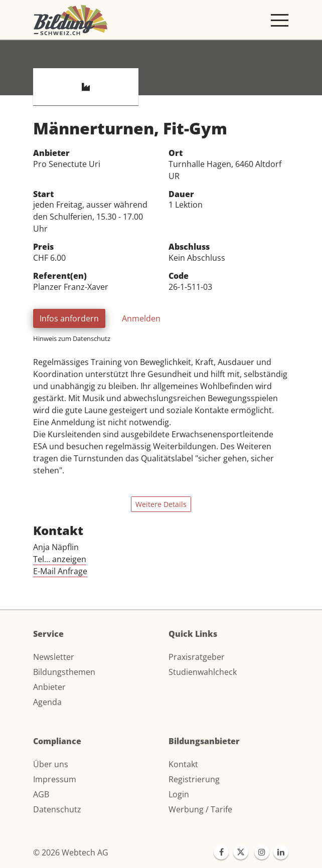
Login (179, 794)
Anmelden (141, 318)
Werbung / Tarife (200, 809)
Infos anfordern (69, 318)
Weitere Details (161, 504)
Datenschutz (57, 809)
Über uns (51, 764)
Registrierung (194, 779)
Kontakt (183, 764)
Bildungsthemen (64, 672)
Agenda (47, 702)
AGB (41, 794)
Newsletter (54, 657)
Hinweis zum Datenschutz (72, 338)
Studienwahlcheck (203, 672)
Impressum (55, 779)
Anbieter (49, 687)
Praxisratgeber (197, 657)
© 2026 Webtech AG (71, 852)
